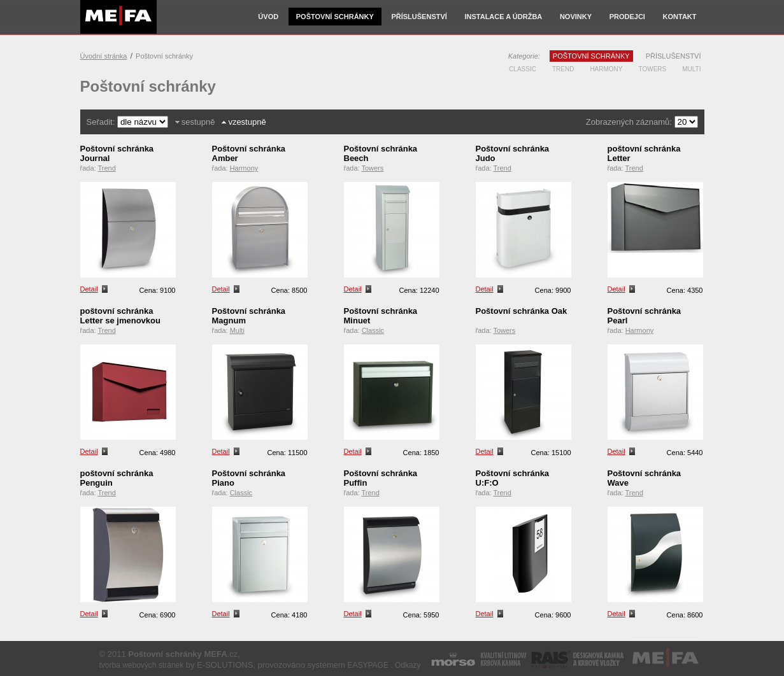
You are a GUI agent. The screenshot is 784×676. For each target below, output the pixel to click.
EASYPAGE (367, 665)
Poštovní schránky (335, 17)
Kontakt (680, 17)
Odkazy (408, 665)
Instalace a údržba (503, 17)
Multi (691, 69)
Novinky (576, 17)
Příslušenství (419, 17)
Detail (89, 289)
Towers (653, 69)
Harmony (606, 69)
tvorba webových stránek (142, 665)
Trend (563, 69)
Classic (523, 69)
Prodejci (627, 17)
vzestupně (247, 122)
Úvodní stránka (104, 56)
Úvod (268, 17)
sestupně (198, 122)
